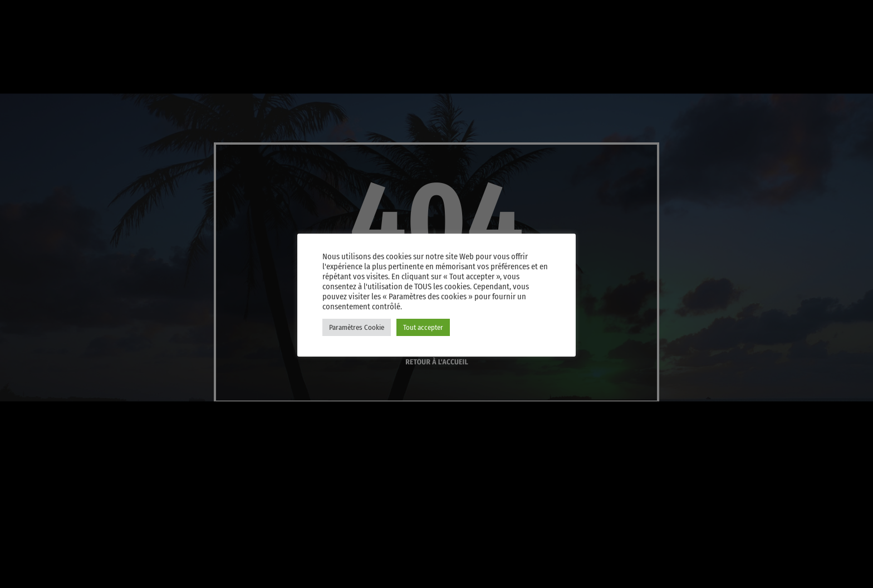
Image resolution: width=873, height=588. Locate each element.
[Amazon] (845, 13)
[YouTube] (685, 13)
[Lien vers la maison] (33, 53)
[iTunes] (738, 13)
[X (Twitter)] (712, 13)
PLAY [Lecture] (729, 53)
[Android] (818, 13)
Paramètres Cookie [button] (357, 327)
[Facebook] (792, 13)
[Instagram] (765, 13)
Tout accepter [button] (423, 327)
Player (819, 53)
